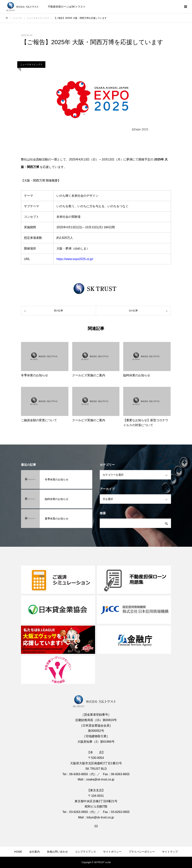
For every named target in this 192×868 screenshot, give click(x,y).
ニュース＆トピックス (31, 64)
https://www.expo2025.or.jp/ (75, 259)
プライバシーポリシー (142, 852)
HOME (18, 852)
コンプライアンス (85, 852)
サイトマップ (170, 852)
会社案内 (34, 852)
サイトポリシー (112, 852)
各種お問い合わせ (57, 852)
